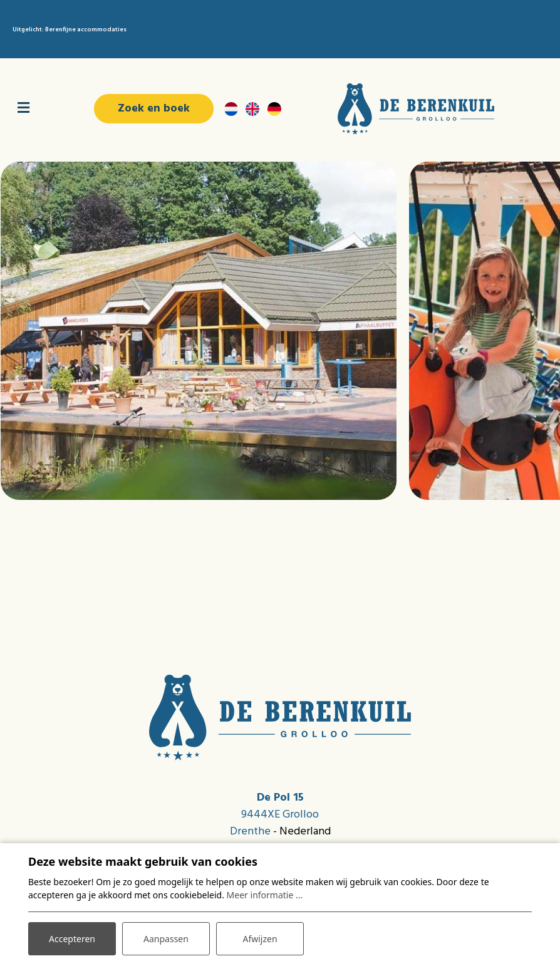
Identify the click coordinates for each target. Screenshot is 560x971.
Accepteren (72, 939)
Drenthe (250, 832)
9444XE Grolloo (280, 815)
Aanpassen (166, 939)
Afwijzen (260, 939)
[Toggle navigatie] (23, 109)
